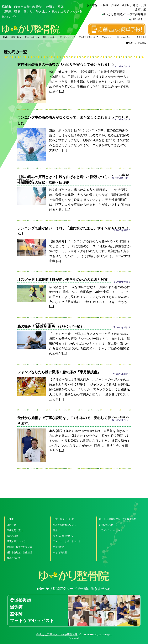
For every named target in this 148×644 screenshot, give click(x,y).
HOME (5, 37)
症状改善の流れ (124, 37)
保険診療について (16, 541)
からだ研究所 (60, 553)
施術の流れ (13, 536)
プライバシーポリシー (111, 530)
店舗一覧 (15, 37)
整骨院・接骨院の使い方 (19, 547)
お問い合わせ (138, 19)
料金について (49, 37)
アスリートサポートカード (67, 541)
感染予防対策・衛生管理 (19, 553)
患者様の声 (59, 547)
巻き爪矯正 (141, 37)
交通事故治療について (88, 37)
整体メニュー (108, 37)
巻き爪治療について (63, 536)
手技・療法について (67, 37)
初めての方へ (31, 37)
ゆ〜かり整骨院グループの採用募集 (124, 14)
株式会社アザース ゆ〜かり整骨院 (57, 634)
